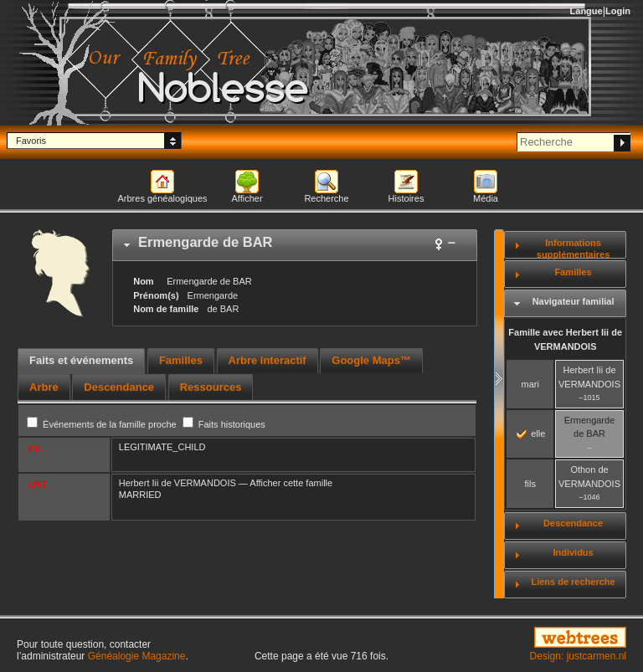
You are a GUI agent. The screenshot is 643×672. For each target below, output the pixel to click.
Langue (586, 11)
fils (530, 484)
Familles (574, 272)
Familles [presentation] (181, 360)
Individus (573, 552)
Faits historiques (224, 424)
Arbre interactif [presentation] (267, 360)
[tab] (295, 245)
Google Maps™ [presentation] (371, 360)
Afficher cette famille (291, 483)
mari (530, 384)
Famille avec (565, 339)
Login (618, 11)
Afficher (247, 198)
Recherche (326, 198)
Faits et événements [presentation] (81, 360)
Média (486, 198)
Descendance (573, 523)
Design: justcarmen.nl (578, 656)
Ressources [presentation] (211, 387)
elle (531, 433)
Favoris (31, 141)
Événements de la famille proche (103, 424)
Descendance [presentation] (119, 387)
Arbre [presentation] (44, 387)
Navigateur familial (574, 301)
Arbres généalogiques (162, 198)
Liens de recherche (573, 582)
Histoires (406, 198)
